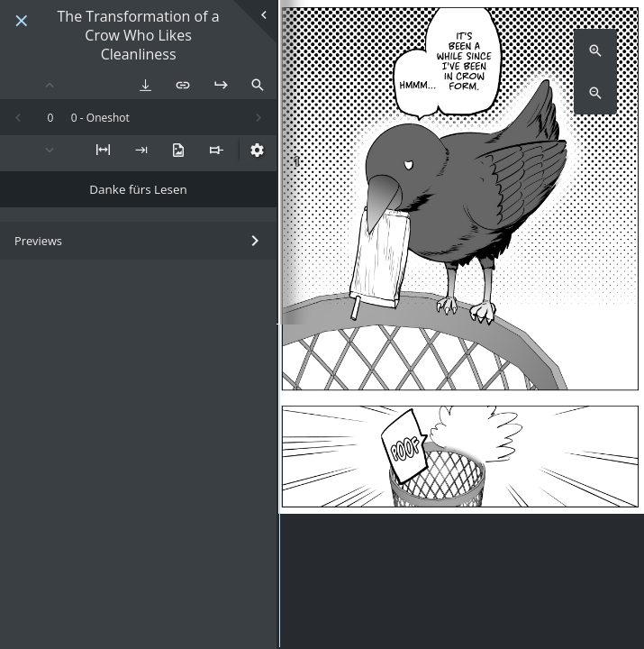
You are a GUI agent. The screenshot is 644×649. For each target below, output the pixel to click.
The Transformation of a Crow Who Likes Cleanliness (139, 35)
